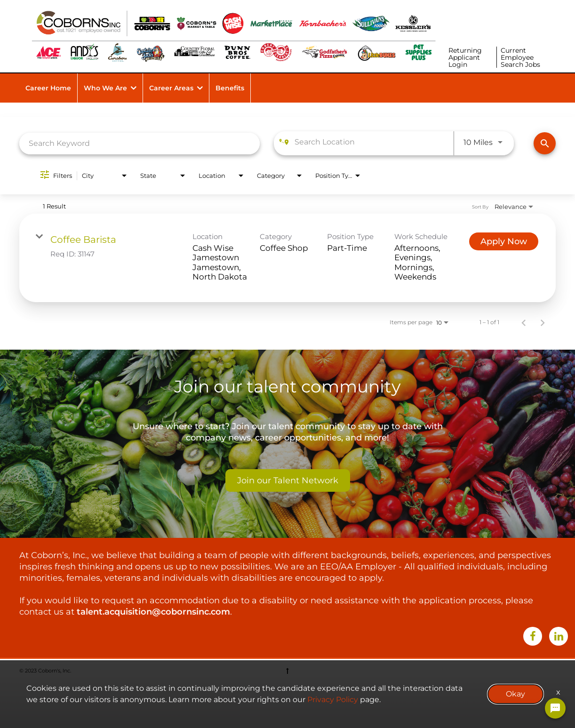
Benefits (230, 88)
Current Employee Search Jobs (520, 57)
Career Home (48, 88)
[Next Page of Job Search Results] (543, 322)
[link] (287, 258)
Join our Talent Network (288, 480)
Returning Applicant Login (465, 57)
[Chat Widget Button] (555, 708)
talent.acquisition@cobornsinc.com (153, 612)
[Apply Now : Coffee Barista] (504, 241)
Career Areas (171, 88)
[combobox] (140, 143)
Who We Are (105, 88)
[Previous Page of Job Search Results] (524, 322)
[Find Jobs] (545, 143)
